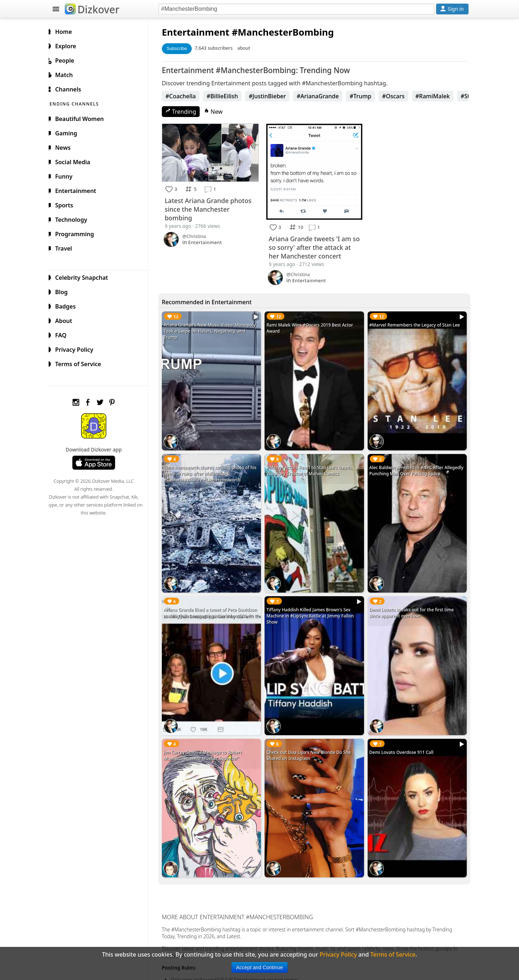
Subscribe (183, 48)
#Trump (366, 96)
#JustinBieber (273, 96)
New (219, 112)
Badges (69, 305)
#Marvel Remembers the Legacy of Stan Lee (416, 323)
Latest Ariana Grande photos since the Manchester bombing (214, 208)
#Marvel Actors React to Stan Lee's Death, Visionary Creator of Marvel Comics (313, 466)
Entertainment (201, 32)
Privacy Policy (78, 349)
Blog (65, 291)
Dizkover (92, 9)
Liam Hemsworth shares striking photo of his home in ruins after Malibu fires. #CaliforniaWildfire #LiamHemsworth (216, 469)
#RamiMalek (438, 96)
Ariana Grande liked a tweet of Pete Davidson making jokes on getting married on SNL (216, 606)
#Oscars (399, 96)
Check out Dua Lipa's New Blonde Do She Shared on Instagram (312, 745)
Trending (187, 112)
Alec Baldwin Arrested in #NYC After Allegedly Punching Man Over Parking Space (417, 466)
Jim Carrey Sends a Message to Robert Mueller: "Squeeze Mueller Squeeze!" (209, 745)
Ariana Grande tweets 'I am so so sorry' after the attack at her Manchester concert (314, 246)
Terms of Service (82, 363)
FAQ (64, 334)
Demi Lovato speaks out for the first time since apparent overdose (414, 606)
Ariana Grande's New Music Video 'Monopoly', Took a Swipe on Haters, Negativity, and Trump (207, 329)
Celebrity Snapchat (85, 277)
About (67, 320)
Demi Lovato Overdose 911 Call (403, 742)
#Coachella (186, 96)
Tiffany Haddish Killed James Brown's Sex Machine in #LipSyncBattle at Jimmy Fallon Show (314, 609)
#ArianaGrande (323, 96)
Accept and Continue (259, 967)
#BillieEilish (228, 96)
